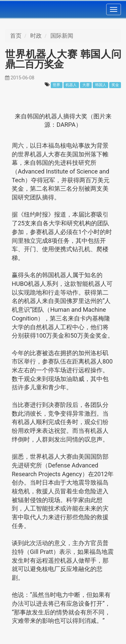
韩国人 (101, 85)
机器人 (71, 85)
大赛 (86, 85)
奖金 (115, 85)
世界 (56, 85)
